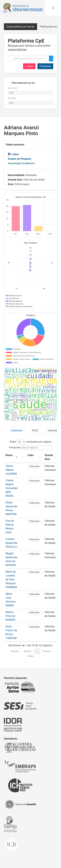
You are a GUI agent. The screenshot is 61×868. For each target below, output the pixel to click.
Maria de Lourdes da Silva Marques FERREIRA (11, 579)
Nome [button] (9, 455)
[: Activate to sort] (23, 457)
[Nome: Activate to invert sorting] (12, 457)
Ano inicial (12, 88)
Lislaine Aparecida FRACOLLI (11, 543)
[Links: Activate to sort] (34, 457)
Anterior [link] (28, 651)
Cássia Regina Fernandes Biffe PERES (12, 488)
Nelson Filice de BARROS (10, 616)
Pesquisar (45, 66)
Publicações (34, 466)
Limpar (29, 66)
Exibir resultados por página (30, 442)
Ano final (12, 98)
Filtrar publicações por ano (23, 83)
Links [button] (31, 455)
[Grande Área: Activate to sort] (50, 457)
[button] (53, 8)
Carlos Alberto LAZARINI (11, 470)
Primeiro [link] (15, 651)
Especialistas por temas (20, 27)
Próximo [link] (47, 651)
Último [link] (31, 656)
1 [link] (37, 651)
